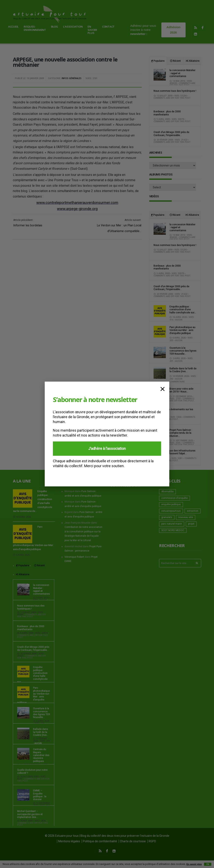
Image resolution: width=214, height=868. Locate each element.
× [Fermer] (163, 388)
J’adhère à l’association (107, 449)
